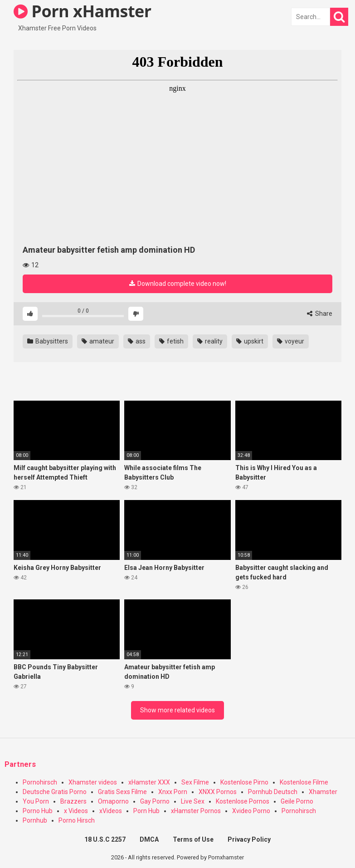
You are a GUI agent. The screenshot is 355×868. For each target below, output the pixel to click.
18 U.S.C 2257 (105, 839)
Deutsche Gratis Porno (55, 792)
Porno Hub (38, 811)
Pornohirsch (40, 782)
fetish (171, 341)
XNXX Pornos (218, 792)
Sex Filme (195, 782)
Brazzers (73, 801)
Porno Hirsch (77, 820)
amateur (98, 341)
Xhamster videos (93, 782)
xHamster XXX (149, 782)
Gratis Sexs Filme (122, 792)
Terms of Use (193, 839)
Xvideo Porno (251, 811)
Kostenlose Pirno (244, 782)
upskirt (250, 341)
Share (320, 314)
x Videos (76, 811)
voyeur (291, 341)
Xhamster (323, 792)
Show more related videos (177, 710)
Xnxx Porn (173, 792)
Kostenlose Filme (304, 782)
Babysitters (48, 341)
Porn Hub (146, 811)
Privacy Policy (249, 839)
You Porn (36, 801)
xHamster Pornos (196, 811)
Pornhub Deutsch (273, 792)
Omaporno (113, 801)
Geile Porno (297, 801)
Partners (20, 764)
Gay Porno (155, 801)
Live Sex (193, 801)
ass (137, 341)
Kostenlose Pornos (243, 801)
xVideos (111, 811)
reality (210, 341)
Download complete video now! (178, 284)
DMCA (149, 839)
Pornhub (35, 820)
